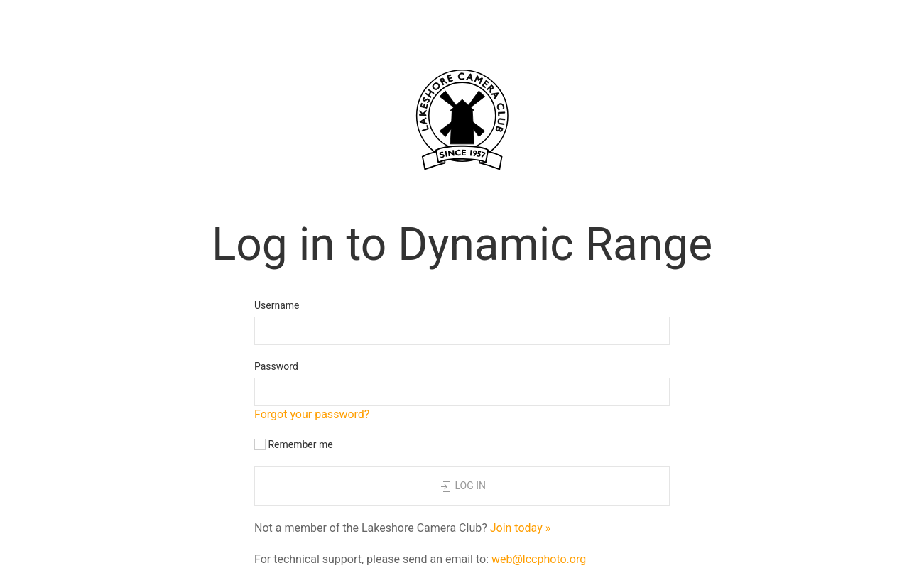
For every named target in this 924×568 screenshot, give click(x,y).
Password (276, 366)
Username (277, 305)
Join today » (521, 528)
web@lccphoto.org (539, 559)
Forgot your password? (312, 414)
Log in (462, 487)
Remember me (294, 445)
